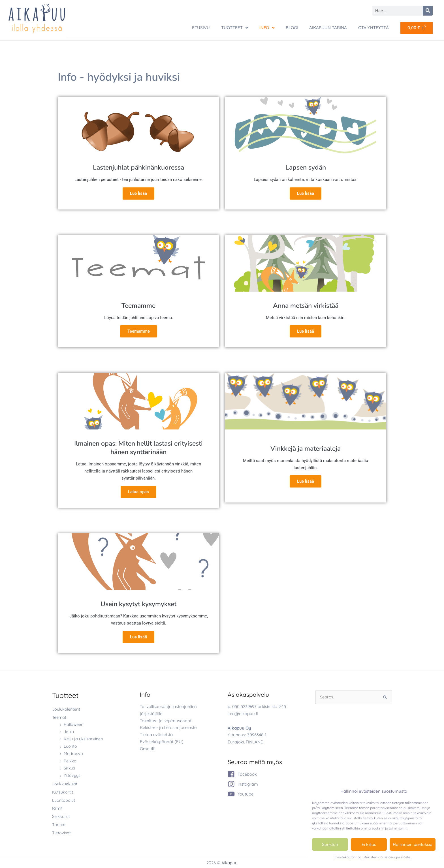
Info (267, 28)
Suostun (330, 844)
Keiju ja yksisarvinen (84, 738)
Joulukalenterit (67, 709)
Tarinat (59, 824)
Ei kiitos (369, 844)
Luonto (71, 746)
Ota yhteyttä (373, 28)
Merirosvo (73, 753)
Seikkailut (61, 816)
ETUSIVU (201, 28)
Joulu (69, 731)
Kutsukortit (63, 792)
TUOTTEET (235, 28)
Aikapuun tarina (328, 28)
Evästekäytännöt (348, 857)
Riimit (57, 808)
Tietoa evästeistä (156, 734)
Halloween (74, 724)
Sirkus (70, 768)
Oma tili (147, 748)
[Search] (428, 11)
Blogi (292, 28)
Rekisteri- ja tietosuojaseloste (387, 857)
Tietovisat (61, 832)
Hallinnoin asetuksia (413, 844)
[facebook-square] (242, 774)
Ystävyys (72, 775)
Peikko (70, 761)
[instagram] (243, 784)
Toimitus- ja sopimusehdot (166, 720)
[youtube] (241, 794)
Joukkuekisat (65, 783)
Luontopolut (64, 800)
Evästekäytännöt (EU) (162, 741)
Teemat (59, 717)
